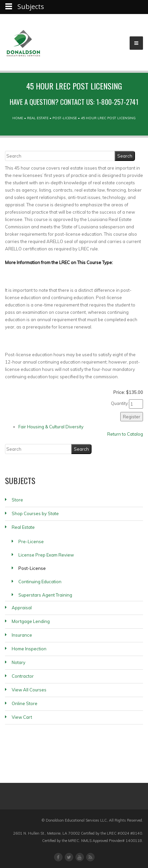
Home (18, 118)
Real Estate (38, 118)
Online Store (25, 703)
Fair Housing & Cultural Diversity (51, 427)
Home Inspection (29, 649)
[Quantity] (136, 404)
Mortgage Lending (31, 621)
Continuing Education (40, 582)
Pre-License (31, 541)
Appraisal (22, 608)
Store (17, 500)
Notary (19, 662)
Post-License (65, 118)
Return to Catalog (125, 434)
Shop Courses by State (35, 513)
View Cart (22, 717)
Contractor (23, 676)
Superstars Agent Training (45, 595)
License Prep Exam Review (46, 555)
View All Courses (29, 690)
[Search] (60, 156)
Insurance (22, 635)
